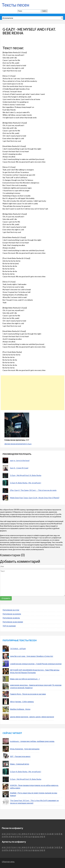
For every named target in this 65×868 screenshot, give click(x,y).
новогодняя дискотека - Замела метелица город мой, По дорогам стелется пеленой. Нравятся (36, 686)
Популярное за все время (13, 622)
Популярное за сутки (11, 610)
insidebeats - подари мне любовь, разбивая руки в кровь (32, 741)
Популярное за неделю (12, 614)
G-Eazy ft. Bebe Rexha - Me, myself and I (26, 483)
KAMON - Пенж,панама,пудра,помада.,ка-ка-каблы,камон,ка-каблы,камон (34, 787)
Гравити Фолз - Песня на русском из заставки (28, 694)
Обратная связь (8, 862)
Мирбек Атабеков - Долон (20, 709)
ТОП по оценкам (9, 626)
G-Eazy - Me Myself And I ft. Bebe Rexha (26, 475)
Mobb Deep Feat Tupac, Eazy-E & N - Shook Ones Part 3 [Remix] (35, 498)
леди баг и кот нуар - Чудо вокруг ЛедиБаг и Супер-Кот (32, 656)
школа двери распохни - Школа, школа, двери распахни (32, 717)
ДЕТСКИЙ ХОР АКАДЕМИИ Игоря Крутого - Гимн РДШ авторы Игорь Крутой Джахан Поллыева (35, 671)
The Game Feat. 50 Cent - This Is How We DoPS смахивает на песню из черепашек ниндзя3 (34, 802)
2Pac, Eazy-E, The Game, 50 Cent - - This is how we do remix (33, 490)
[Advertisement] (32, 393)
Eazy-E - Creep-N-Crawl (19, 468)
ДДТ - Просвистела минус (20, 756)
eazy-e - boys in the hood (20, 460)
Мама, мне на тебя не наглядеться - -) (25, 679)
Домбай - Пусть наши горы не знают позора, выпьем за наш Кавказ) (34, 794)
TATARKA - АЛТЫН (18, 649)
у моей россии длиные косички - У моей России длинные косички (36, 664)
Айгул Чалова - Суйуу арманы (22, 702)
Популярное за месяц (11, 618)
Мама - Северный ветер (20, 764)
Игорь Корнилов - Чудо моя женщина (25, 749)
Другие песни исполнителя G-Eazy (18, 444)
